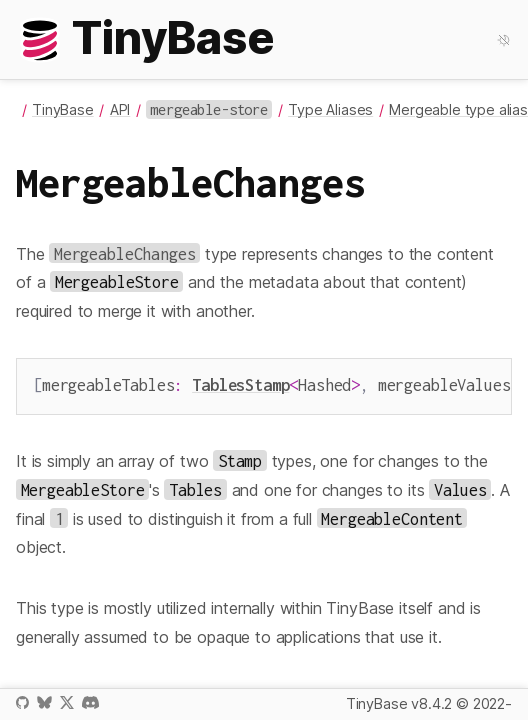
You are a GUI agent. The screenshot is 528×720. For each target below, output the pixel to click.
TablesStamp (240, 384)
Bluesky (44, 702)
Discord (90, 702)
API (120, 109)
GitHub (22, 702)
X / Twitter (67, 702)
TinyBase (63, 109)
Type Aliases (330, 109)
